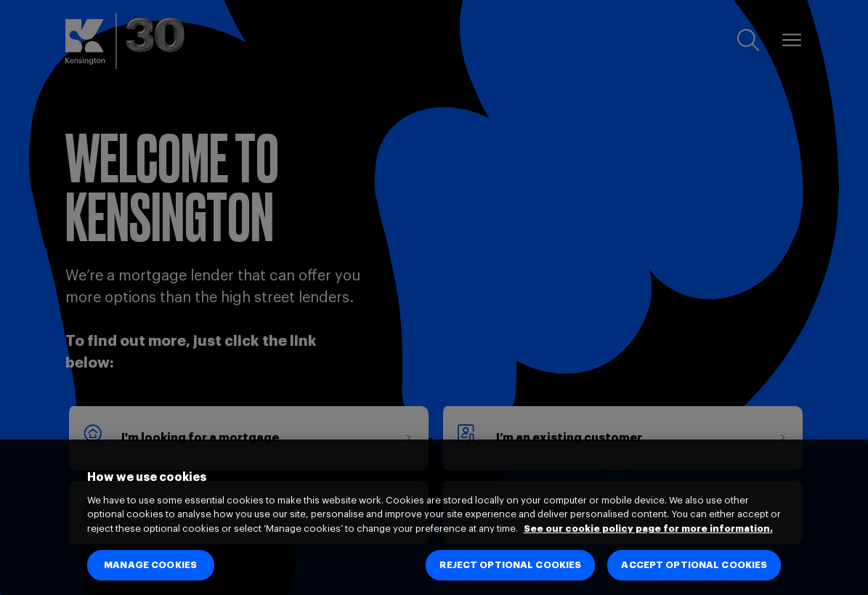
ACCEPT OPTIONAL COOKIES (694, 565)
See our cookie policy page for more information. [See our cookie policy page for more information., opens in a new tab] (648, 529)
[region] (434, 517)
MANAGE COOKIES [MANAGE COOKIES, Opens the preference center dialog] (150, 565)
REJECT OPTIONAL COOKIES (510, 565)
